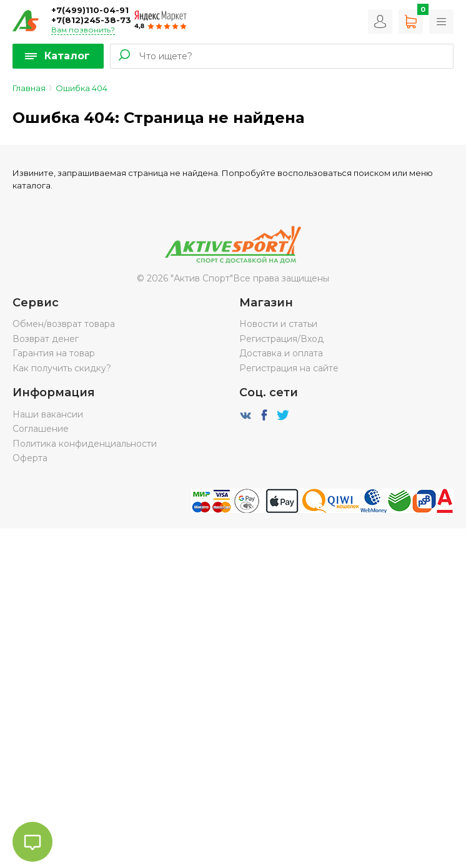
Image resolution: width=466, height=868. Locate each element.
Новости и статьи (278, 324)
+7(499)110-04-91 (90, 10)
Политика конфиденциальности (85, 444)
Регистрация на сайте (289, 368)
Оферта (30, 458)
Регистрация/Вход (281, 339)
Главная (29, 88)
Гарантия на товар (54, 353)
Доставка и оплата (281, 353)
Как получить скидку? (62, 368)
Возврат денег (46, 339)
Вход (380, 22)
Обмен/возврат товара (64, 324)
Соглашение (41, 429)
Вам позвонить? (83, 30)
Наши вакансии (48, 414)
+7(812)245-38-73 (91, 20)
